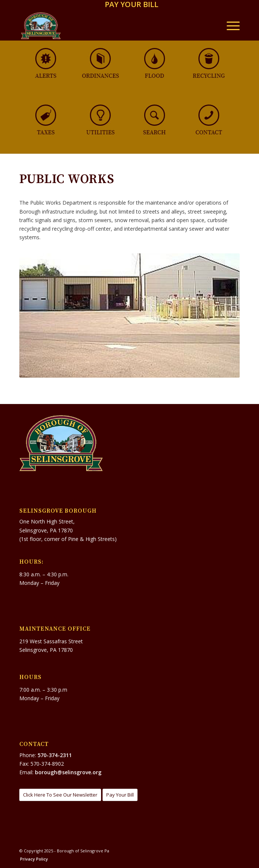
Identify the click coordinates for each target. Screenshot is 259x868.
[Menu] (229, 26)
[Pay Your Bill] (120, 795)
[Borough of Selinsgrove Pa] (107, 26)
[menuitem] (132, 5)
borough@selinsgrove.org (68, 772)
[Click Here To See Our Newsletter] (60, 795)
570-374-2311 (55, 755)
